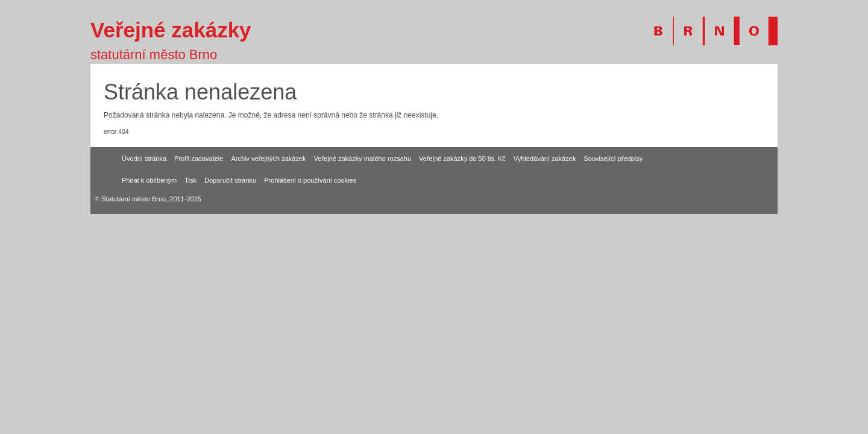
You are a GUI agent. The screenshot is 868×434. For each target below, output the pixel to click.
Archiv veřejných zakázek (268, 159)
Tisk (190, 180)
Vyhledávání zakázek (545, 159)
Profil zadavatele (199, 159)
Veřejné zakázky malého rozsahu (363, 159)
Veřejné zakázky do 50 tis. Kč (462, 159)
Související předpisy (613, 159)
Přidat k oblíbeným (149, 180)
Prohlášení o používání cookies (310, 180)
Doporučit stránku (230, 180)
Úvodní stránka (144, 159)
